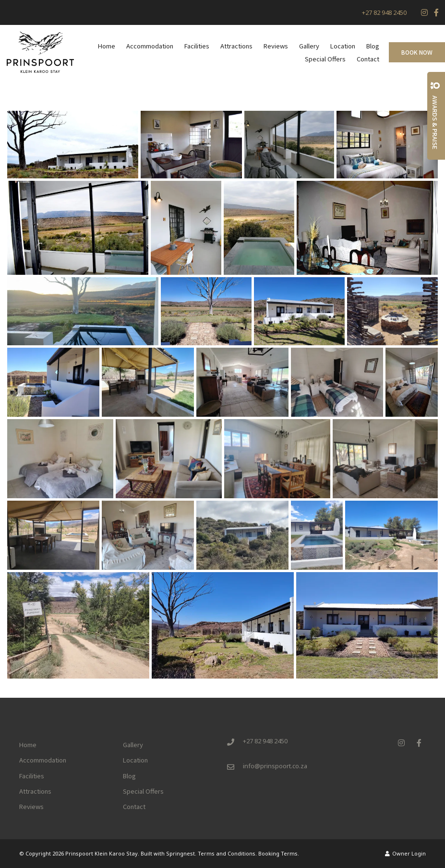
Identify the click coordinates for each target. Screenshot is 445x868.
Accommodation (150, 46)
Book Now (417, 52)
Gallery (309, 46)
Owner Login (405, 853)
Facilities (197, 46)
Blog (373, 46)
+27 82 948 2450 (384, 13)
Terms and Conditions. (227, 853)
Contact (368, 59)
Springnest (180, 853)
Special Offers (325, 59)
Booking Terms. (279, 853)
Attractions (236, 46)
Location (343, 46)
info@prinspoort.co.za (275, 766)
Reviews (276, 46)
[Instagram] (424, 12)
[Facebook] (436, 12)
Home (107, 46)
